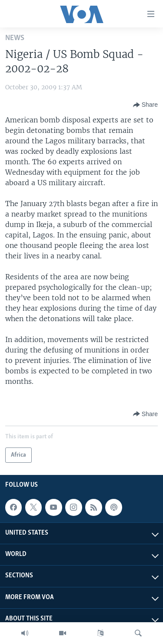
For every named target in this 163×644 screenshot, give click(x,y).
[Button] (145, 105)
